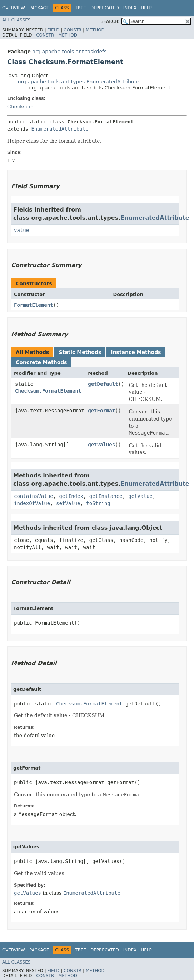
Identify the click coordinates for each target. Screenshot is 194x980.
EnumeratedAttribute (60, 129)
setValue (68, 503)
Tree (81, 8)
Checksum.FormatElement (48, 391)
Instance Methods (136, 352)
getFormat (101, 411)
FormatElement (34, 305)
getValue (140, 496)
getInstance (106, 496)
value (21, 230)
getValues (101, 445)
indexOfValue (32, 503)
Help (146, 8)
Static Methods (80, 352)
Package (39, 8)
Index (130, 8)
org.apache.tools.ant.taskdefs (69, 52)
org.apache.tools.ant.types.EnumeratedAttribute (79, 82)
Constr (73, 30)
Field (53, 30)
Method (95, 30)
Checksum (20, 107)
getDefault (103, 384)
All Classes (16, 20)
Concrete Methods (41, 362)
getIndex (71, 496)
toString (98, 503)
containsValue (34, 496)
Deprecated (105, 8)
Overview (14, 8)
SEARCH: (110, 21)
